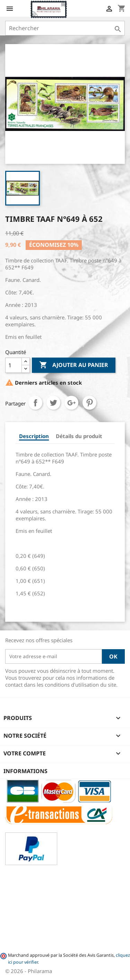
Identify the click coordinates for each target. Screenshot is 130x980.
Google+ (71, 403)
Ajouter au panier (74, 365)
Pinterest (89, 403)
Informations (25, 771)
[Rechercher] (65, 28)
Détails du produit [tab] (79, 436)
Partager (35, 403)
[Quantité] (14, 365)
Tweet (53, 403)
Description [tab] (34, 436)
